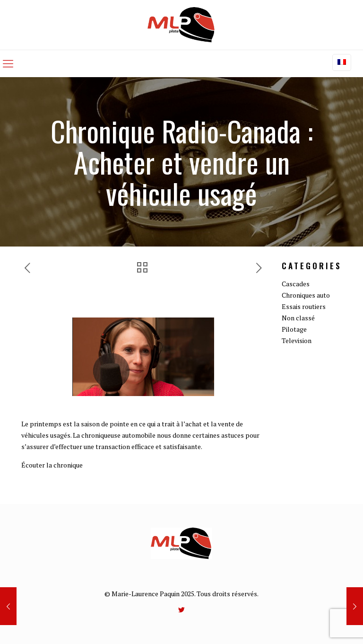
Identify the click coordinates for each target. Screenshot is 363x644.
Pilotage (294, 329)
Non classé (298, 318)
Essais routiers (304, 306)
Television (297, 340)
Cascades (296, 284)
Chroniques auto (306, 295)
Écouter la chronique (52, 465)
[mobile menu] (8, 63)
